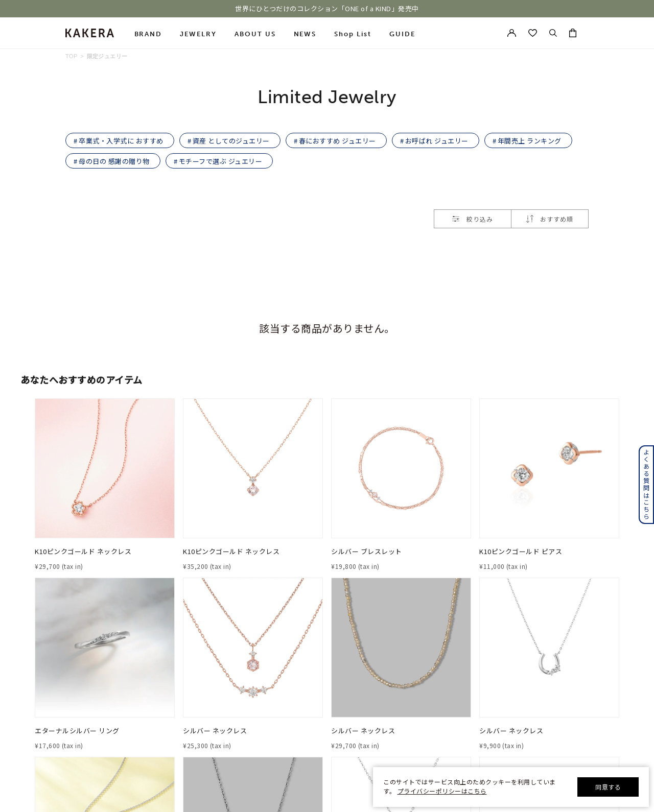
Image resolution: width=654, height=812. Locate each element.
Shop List (353, 34)
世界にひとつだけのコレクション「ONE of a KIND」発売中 (327, 9)
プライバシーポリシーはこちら (442, 791)
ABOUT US (255, 34)
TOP (72, 56)
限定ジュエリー (107, 56)
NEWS (305, 34)
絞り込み (473, 219)
